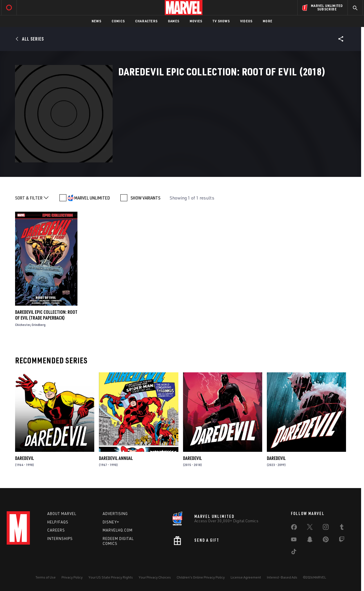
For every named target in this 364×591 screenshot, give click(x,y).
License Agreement (246, 577)
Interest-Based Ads (282, 577)
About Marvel (62, 514)
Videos (246, 21)
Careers (56, 530)
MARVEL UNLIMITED (92, 198)
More (268, 21)
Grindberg (39, 325)
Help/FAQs (58, 522)
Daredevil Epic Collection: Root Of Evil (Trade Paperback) (46, 315)
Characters (146, 21)
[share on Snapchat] (310, 541)
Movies (196, 21)
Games (174, 21)
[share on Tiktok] (294, 553)
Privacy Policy (72, 577)
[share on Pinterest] (326, 541)
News (96, 21)
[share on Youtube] (294, 541)
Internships (60, 539)
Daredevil (25, 458)
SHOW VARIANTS (145, 198)
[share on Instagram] (326, 528)
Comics (118, 21)
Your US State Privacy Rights (111, 577)
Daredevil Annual (116, 458)
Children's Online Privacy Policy (201, 577)
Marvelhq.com (118, 530)
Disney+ (111, 522)
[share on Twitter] (310, 528)
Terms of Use (46, 577)
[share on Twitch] (342, 541)
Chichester (23, 325)
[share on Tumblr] (342, 528)
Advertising (115, 514)
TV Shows (221, 21)
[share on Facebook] (294, 528)
